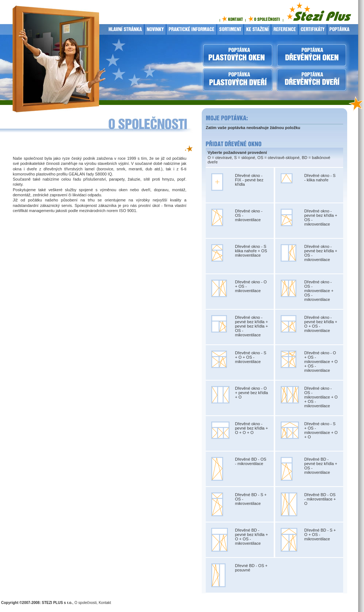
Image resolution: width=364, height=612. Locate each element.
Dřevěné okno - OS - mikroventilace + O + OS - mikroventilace (321, 397)
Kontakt (105, 603)
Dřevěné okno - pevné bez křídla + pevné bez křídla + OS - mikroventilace (251, 326)
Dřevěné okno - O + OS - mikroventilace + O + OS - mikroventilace (321, 362)
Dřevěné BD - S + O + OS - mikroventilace (320, 534)
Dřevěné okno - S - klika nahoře (320, 178)
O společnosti (86, 603)
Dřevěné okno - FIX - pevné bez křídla (249, 180)
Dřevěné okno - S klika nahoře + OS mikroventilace (251, 251)
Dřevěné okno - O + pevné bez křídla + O (251, 393)
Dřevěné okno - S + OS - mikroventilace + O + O (321, 430)
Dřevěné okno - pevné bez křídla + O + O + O (251, 428)
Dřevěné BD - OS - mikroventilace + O (320, 499)
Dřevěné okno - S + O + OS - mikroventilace (251, 357)
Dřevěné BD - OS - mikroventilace (251, 461)
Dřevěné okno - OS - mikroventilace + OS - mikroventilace (319, 291)
